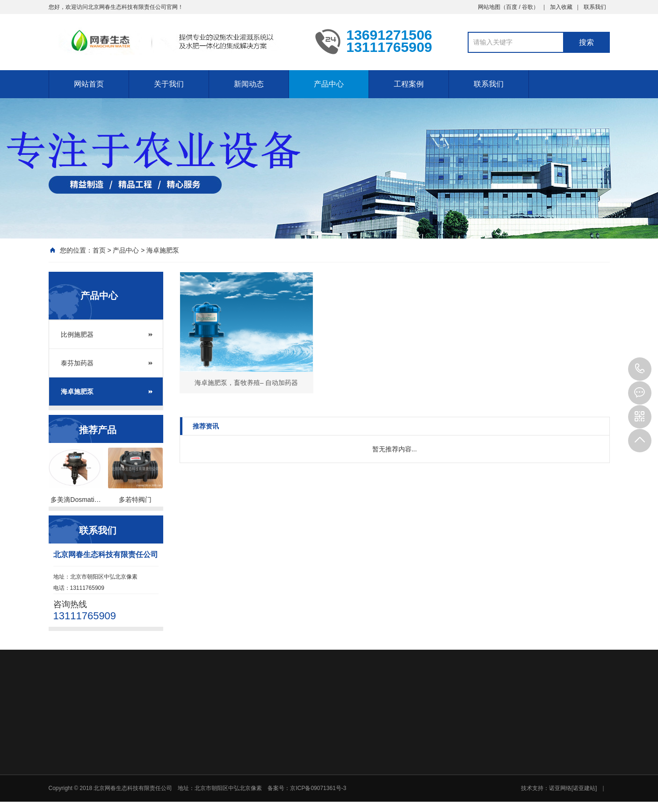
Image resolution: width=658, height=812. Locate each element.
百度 (512, 7)
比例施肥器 (77, 334)
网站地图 (489, 7)
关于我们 (169, 84)
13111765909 (640, 369)
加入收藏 (561, 7)
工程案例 (409, 84)
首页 (99, 250)
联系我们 (595, 7)
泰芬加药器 (77, 363)
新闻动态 (249, 84)
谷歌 (528, 7)
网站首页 (89, 84)
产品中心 (329, 84)
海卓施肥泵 (163, 250)
